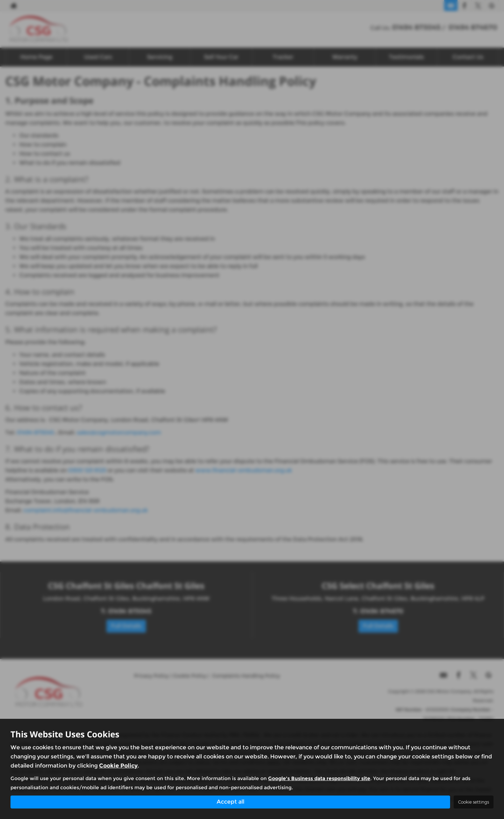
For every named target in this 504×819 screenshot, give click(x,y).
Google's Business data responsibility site (319, 778)
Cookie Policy (118, 766)
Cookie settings (474, 802)
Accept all (230, 802)
